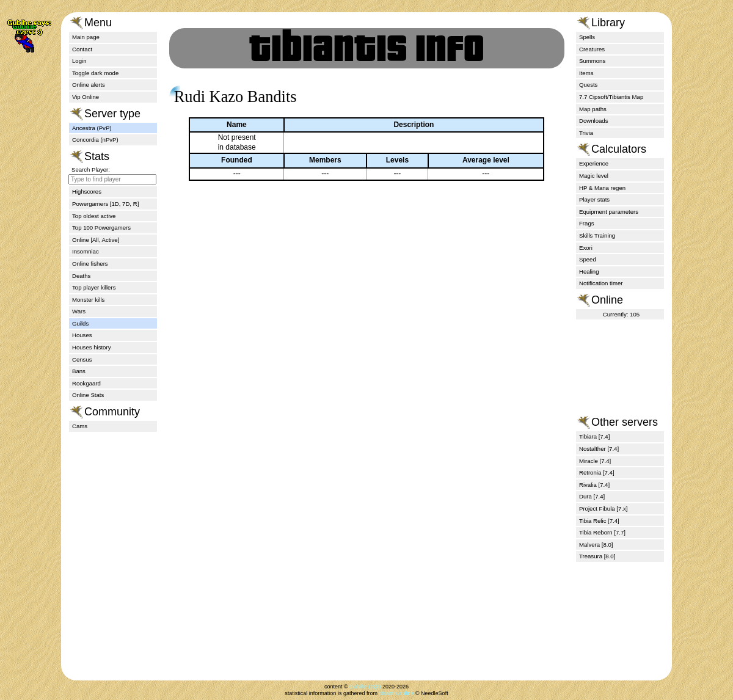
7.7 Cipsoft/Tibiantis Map (611, 97)
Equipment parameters (609, 212)
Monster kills (88, 300)
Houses (82, 335)
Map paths (593, 109)
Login (79, 61)
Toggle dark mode (95, 73)
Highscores (87, 191)
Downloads (593, 121)
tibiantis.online (396, 693)
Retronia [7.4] (597, 472)
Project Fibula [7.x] (603, 509)
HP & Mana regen (602, 188)
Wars (79, 311)
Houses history (91, 347)
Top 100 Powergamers (101, 228)
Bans (79, 371)
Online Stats (88, 395)
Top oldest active (94, 216)
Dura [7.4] (592, 496)
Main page (86, 37)
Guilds (80, 323)
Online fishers (90, 264)
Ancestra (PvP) (92, 128)
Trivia (586, 133)
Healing (589, 272)
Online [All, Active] (96, 240)
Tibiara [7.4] (594, 436)
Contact (82, 49)
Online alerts (89, 85)
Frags (587, 223)
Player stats (594, 199)
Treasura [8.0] (597, 556)
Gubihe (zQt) (365, 687)
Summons (592, 61)
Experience (594, 163)
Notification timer (601, 283)
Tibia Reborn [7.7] (602, 532)
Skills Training (597, 235)
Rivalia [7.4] (594, 485)
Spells (587, 37)
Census (82, 359)
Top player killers (94, 287)
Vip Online (86, 97)
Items (586, 73)
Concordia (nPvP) (95, 140)
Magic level (594, 176)
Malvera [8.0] (596, 545)
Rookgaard (86, 383)
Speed (588, 259)
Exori (586, 248)
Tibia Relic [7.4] (599, 521)
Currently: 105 (621, 314)
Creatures (592, 49)
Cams (80, 426)
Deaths (81, 276)
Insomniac (86, 251)
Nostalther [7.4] (599, 449)
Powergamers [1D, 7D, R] (105, 204)
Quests (588, 85)
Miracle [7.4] (595, 461)
